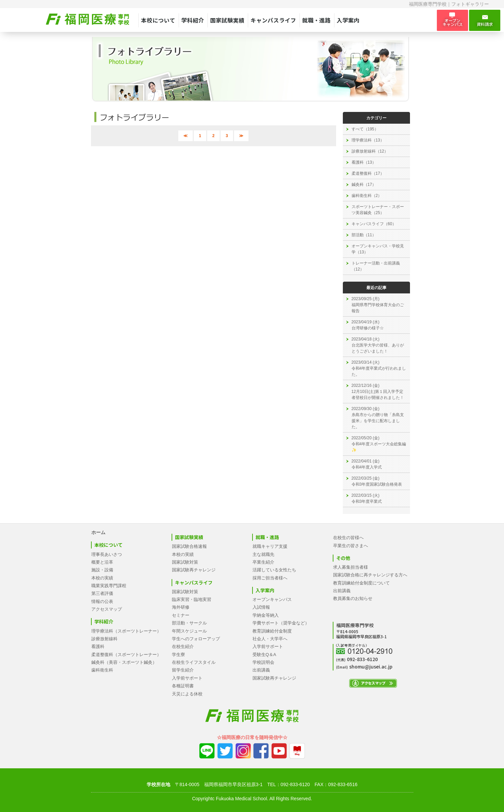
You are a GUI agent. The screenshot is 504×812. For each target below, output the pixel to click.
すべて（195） (365, 129)
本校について (158, 20)
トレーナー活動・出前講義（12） (376, 266)
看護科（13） (364, 162)
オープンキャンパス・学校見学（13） (378, 249)
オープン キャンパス (452, 20)
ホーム (98, 532)
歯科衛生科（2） (367, 196)
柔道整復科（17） (368, 173)
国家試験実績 (227, 20)
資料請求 (485, 21)
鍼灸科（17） (364, 185)
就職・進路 (316, 20)
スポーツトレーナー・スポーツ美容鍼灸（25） (378, 210)
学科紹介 (193, 20)
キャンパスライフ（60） (374, 224)
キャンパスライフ (273, 20)
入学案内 (348, 20)
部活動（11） (364, 235)
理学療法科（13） (368, 140)
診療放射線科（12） (370, 151)
